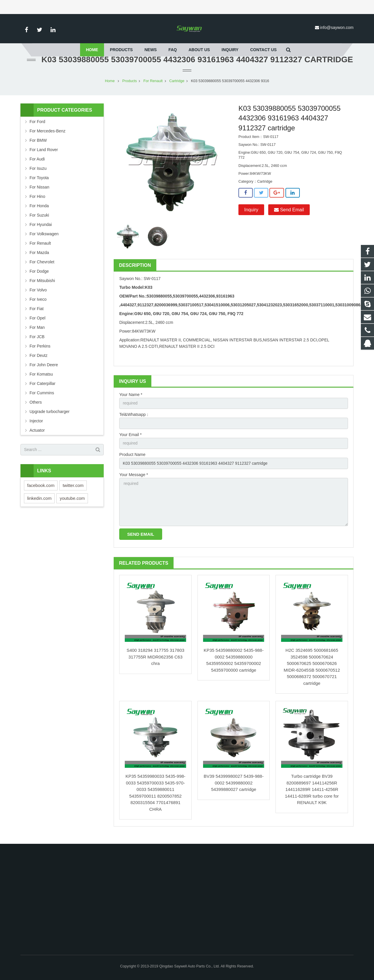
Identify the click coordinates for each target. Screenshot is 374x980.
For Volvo (38, 295)
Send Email (289, 215)
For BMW (38, 146)
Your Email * (130, 440)
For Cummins (42, 398)
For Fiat (37, 314)
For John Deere (44, 370)
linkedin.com (39, 504)
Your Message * (134, 481)
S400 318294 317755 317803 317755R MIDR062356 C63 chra (155, 664)
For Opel (37, 324)
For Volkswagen (44, 239)
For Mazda (39, 258)
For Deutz (38, 361)
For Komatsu (41, 380)
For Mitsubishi (42, 286)
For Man (37, 333)
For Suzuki (39, 221)
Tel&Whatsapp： (134, 420)
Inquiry (251, 215)
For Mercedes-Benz (47, 136)
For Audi (37, 165)
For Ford (37, 127)
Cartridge (177, 87)
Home (110, 87)
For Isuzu (38, 174)
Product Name (132, 461)
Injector (36, 426)
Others (36, 408)
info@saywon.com (337, 27)
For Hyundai (41, 230)
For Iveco (38, 305)
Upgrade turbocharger (50, 417)
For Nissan (39, 193)
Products (130, 87)
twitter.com (73, 491)
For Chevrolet (42, 267)
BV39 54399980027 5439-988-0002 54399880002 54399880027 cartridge (234, 790)
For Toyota (39, 183)
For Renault (153, 87)
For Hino (37, 202)
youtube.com (72, 504)
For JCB (37, 342)
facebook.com (41, 491)
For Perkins (40, 352)
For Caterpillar (43, 389)
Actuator (37, 436)
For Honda (39, 211)
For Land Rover (44, 155)
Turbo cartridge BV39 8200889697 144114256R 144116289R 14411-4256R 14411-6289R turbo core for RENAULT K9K (312, 796)
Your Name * (131, 400)
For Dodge (39, 277)
